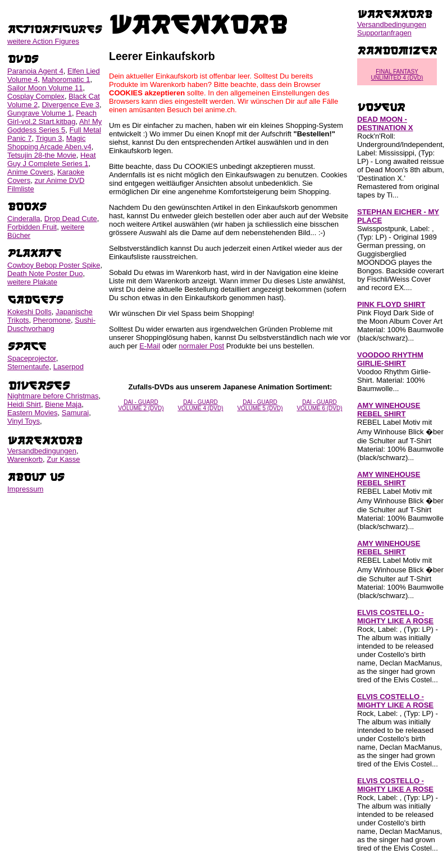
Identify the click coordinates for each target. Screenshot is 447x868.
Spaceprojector (32, 358)
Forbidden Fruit (32, 227)
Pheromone (52, 320)
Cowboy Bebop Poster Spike (54, 265)
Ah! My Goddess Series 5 (54, 126)
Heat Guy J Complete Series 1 (52, 159)
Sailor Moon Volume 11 (45, 88)
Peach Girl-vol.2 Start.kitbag (52, 117)
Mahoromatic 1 (66, 79)
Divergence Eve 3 (70, 105)
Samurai (75, 413)
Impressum (25, 489)
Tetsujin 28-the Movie (42, 155)
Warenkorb (25, 459)
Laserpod (69, 367)
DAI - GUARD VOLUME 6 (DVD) (319, 405)
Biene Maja (63, 404)
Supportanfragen (384, 33)
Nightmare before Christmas (53, 396)
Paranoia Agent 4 (35, 71)
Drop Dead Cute (71, 219)
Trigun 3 (49, 138)
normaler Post (201, 346)
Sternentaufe (28, 367)
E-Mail (150, 346)
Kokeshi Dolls (29, 312)
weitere (43, 41)
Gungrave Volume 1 (40, 113)
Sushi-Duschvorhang (51, 324)
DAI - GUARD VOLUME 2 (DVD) (141, 405)
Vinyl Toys (24, 421)
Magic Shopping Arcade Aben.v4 (49, 143)
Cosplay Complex (36, 96)
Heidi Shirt (24, 404)
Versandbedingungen (42, 451)
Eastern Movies (33, 413)
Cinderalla (24, 219)
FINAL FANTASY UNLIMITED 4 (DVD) (397, 75)
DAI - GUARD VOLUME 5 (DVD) (260, 405)
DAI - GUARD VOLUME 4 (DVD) (200, 405)
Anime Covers (30, 172)
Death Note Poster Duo (45, 274)
